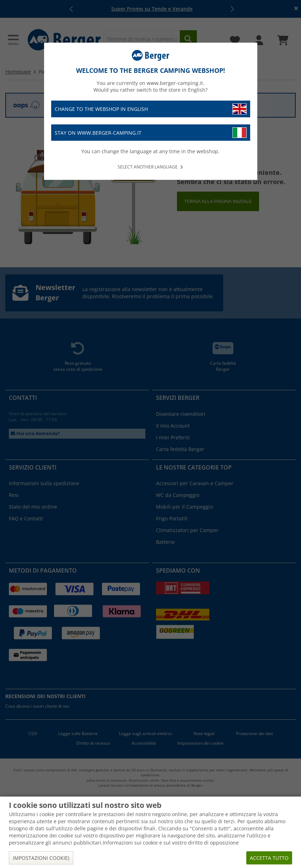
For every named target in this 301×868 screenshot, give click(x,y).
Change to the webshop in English (151, 109)
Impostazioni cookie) (41, 858)
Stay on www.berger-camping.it (151, 133)
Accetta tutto (269, 858)
